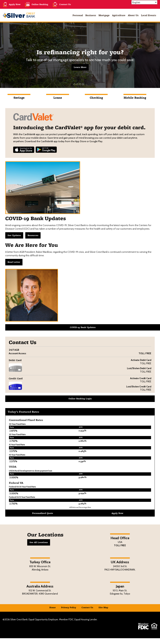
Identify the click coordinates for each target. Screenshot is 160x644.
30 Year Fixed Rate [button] (17, 424)
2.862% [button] (82, 441)
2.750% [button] (14, 441)
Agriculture (119, 15)
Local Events (149, 15)
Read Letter (14, 262)
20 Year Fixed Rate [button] (17, 434)
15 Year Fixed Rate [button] (17, 445)
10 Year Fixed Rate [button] (17, 455)
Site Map (103, 607)
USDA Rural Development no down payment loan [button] (31, 471)
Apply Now (12, 4)
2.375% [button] (13, 451)
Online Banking (36, 4)
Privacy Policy (69, 607)
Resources (33, 235)
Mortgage (104, 15)
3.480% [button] (82, 477)
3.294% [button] (82, 493)
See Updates (14, 235)
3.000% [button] (14, 477)
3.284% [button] (82, 503)
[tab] (19, 100)
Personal (78, 15)
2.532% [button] (82, 461)
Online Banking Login (80, 399)
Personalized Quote (43, 513)
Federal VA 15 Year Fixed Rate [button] (22, 497)
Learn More (80, 67)
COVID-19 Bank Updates (83, 327)
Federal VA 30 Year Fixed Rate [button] (22, 487)
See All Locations (39, 542)
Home (53, 607)
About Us (133, 15)
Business (91, 15)
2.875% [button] (13, 431)
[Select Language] (144, 2)
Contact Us (62, 4)
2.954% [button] (82, 430)
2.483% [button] (82, 451)
